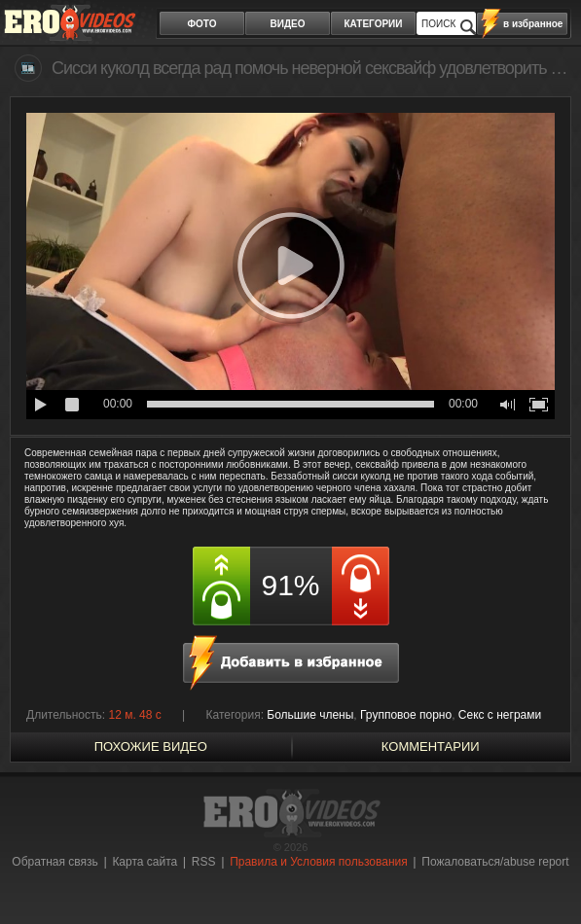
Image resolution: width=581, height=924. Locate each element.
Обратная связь (54, 862)
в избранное (533, 24)
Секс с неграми (500, 715)
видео (288, 24)
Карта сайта (145, 862)
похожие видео (151, 746)
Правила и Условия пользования (319, 862)
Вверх (544, 872)
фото (202, 24)
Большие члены (310, 715)
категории (374, 24)
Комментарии (431, 746)
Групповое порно (406, 715)
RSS (204, 862)
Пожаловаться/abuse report (495, 862)
